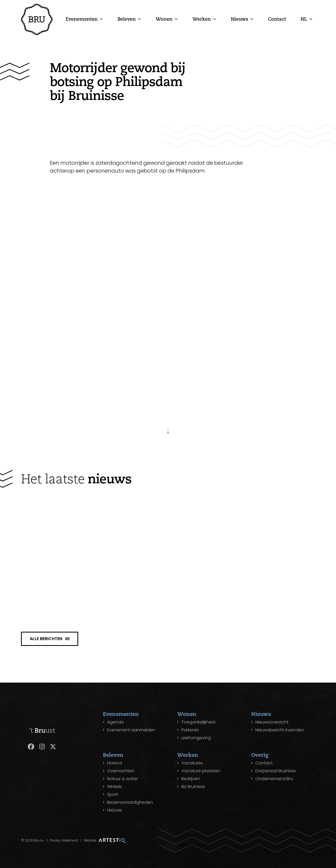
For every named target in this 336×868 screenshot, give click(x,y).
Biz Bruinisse (193, 787)
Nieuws (239, 19)
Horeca (115, 763)
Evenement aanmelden (131, 730)
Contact (277, 19)
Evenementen (82, 19)
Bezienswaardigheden (130, 802)
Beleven (127, 19)
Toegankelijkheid (198, 722)
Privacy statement (64, 840)
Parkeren (190, 730)
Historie (114, 810)
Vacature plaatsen (201, 771)
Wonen (164, 19)
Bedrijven (191, 779)
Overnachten (121, 771)
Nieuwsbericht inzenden (280, 730)
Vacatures (192, 763)
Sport (113, 794)
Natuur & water (122, 779)
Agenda (115, 722)
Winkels (114, 787)
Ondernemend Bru (274, 779)
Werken (202, 19)
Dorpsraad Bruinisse (276, 771)
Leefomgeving (196, 738)
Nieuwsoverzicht (272, 722)
